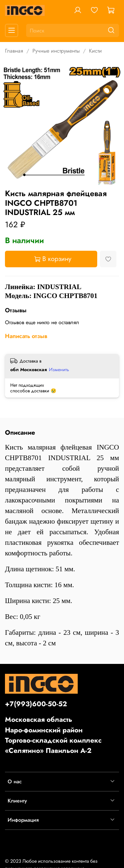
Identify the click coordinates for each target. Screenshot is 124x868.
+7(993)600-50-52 (36, 704)
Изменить (59, 369)
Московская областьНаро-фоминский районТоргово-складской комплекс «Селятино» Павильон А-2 (53, 735)
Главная (14, 51)
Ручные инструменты (56, 51)
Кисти (95, 51)
